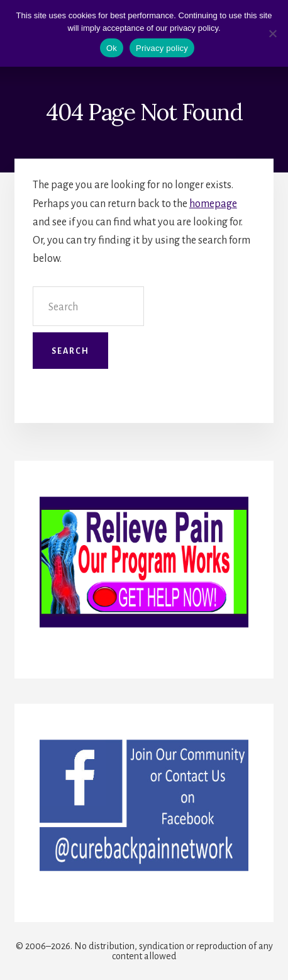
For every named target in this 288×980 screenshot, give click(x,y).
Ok (112, 48)
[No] (272, 33)
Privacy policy (162, 48)
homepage (213, 204)
